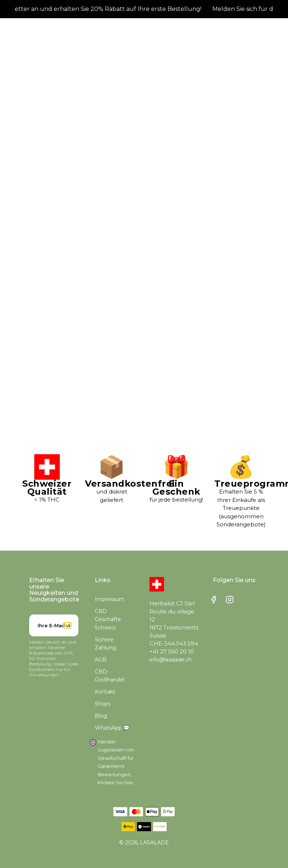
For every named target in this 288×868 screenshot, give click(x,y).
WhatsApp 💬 (112, 732)
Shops (103, 708)
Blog (101, 720)
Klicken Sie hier (116, 787)
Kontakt (105, 696)
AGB (101, 664)
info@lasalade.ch (171, 664)
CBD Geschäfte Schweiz (108, 623)
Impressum (110, 603)
